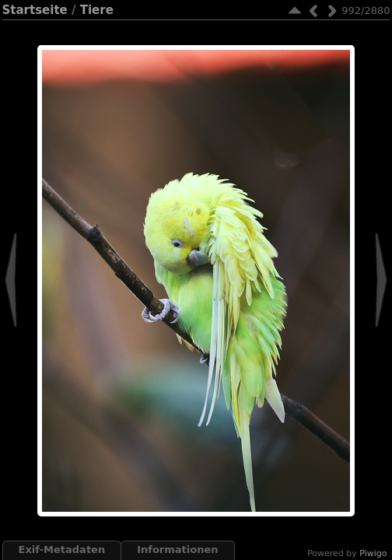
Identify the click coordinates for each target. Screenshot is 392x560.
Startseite (35, 10)
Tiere (97, 10)
